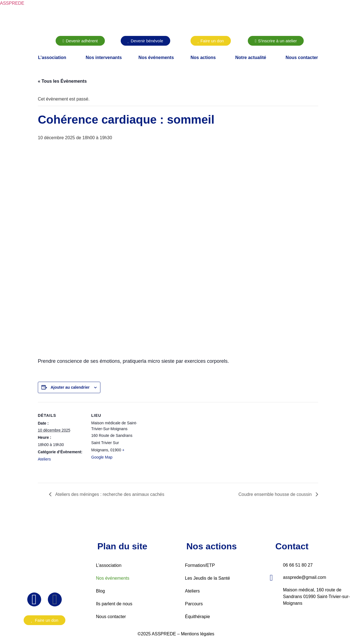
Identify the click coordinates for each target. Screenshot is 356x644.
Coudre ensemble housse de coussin (276, 494)
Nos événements (156, 57)
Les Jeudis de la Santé (207, 578)
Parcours (194, 604)
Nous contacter (302, 57)
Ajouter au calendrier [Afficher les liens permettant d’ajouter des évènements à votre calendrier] (70, 387)
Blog (100, 591)
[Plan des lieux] (174, 441)
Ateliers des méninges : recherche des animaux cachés (109, 494)
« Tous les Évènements (62, 81)
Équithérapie (197, 617)
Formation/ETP (200, 565)
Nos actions (203, 57)
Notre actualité (251, 57)
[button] (54, 58)
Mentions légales (197, 634)
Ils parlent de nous (114, 604)
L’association (52, 57)
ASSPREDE (12, 3)
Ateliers (44, 459)
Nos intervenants (104, 57)
